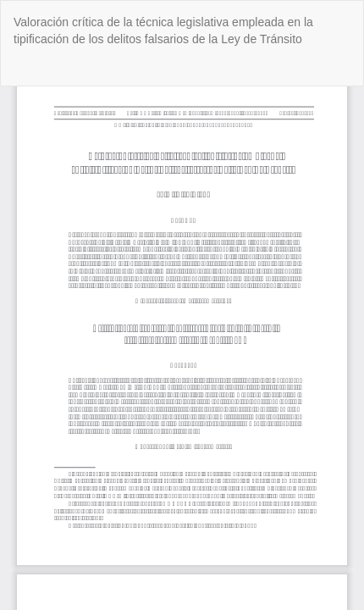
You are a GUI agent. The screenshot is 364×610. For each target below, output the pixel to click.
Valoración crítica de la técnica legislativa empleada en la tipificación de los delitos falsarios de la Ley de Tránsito (163, 30)
